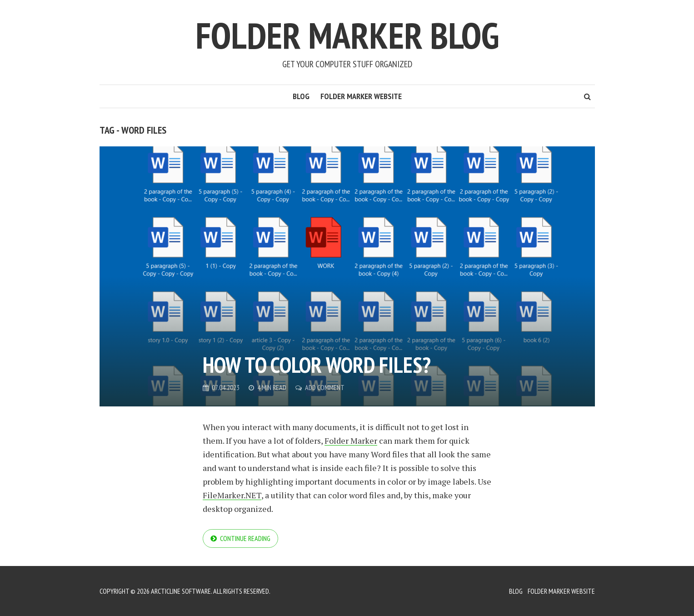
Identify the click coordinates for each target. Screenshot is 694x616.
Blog (301, 96)
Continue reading (245, 538)
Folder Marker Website (361, 96)
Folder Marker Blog (347, 35)
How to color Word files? (317, 365)
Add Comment (325, 387)
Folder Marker (351, 441)
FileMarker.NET (232, 495)
